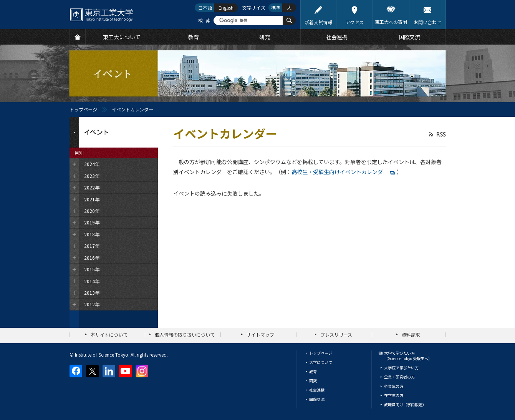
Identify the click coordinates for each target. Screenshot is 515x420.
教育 (313, 371)
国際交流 (317, 399)
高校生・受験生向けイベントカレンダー (340, 172)
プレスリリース (336, 335)
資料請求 (411, 335)
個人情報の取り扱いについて (185, 335)
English (226, 7)
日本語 (205, 7)
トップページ (83, 109)
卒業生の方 (394, 386)
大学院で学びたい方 (401, 368)
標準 (276, 7)
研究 (313, 381)
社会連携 (317, 390)
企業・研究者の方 (399, 377)
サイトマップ (260, 335)
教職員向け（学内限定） (405, 404)
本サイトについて (109, 335)
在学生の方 (394, 395)
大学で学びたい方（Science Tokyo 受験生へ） (408, 356)
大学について (321, 362)
